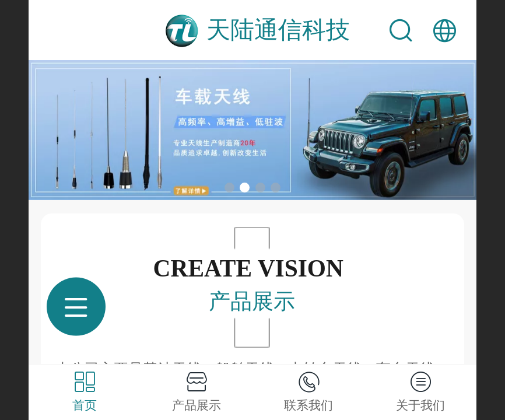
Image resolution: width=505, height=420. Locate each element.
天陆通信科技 (278, 30)
